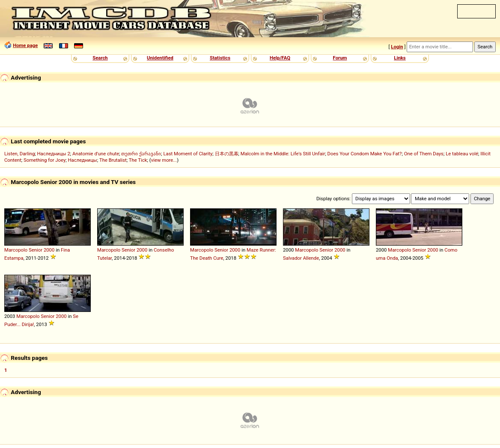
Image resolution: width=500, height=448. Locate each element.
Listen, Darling (19, 154)
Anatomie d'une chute (96, 154)
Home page (25, 45)
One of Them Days (424, 154)
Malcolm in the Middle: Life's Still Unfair (283, 154)
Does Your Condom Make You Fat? (365, 154)
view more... (164, 160)
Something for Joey (45, 160)
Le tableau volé (462, 154)
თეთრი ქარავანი (141, 154)
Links (400, 58)
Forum (340, 58)
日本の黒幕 (227, 154)
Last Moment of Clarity (188, 154)
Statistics (220, 58)
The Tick (138, 160)
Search (100, 58)
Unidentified (160, 58)
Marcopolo (16, 250)
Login (397, 47)
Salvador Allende (301, 258)
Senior (36, 250)
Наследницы (83, 160)
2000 (49, 250)
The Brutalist (113, 160)
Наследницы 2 (54, 154)
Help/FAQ (280, 58)
